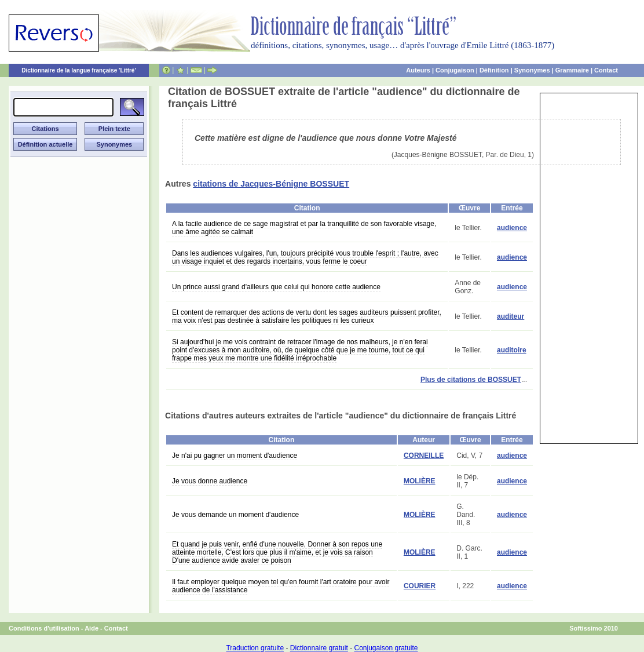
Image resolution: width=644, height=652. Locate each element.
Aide (92, 628)
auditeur (511, 316)
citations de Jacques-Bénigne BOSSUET (271, 184)
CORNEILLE (424, 456)
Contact (606, 70)
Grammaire (572, 70)
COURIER (420, 586)
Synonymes (532, 70)
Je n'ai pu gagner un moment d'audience (235, 456)
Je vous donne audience (210, 481)
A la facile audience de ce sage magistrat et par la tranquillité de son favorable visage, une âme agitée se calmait (304, 228)
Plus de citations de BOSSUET (471, 380)
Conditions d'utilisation (44, 628)
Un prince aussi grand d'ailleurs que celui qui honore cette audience (276, 287)
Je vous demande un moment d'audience (235, 515)
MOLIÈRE (420, 481)
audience (512, 228)
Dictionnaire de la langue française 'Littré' (79, 70)
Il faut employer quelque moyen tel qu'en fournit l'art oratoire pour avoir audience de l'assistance (281, 586)
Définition (494, 70)
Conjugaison (455, 70)
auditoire (512, 350)
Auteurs (418, 70)
